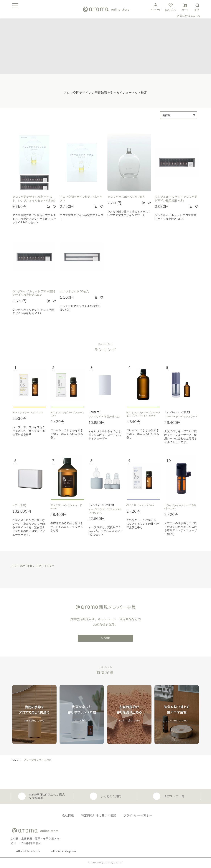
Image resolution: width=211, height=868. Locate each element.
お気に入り (171, 7)
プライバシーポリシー (138, 815)
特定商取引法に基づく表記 (99, 815)
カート (185, 6)
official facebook (28, 851)
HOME (14, 760)
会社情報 (68, 815)
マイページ (156, 7)
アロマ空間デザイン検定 (38, 760)
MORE (105, 638)
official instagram (64, 851)
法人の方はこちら (190, 16)
